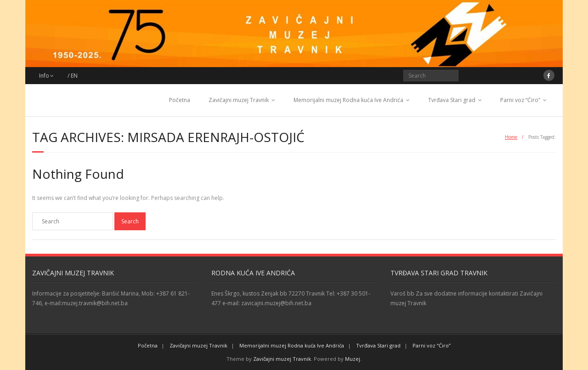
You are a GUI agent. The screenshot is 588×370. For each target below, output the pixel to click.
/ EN (73, 76)
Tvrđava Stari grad (452, 100)
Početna (180, 100)
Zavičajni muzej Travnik (239, 100)
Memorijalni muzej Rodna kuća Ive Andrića (348, 100)
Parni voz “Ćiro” (520, 100)
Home (511, 137)
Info (44, 76)
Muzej (353, 359)
